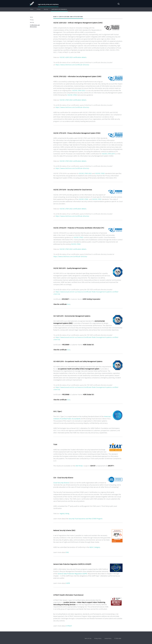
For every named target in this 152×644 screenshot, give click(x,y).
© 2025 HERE (118, 638)
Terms (32, 9)
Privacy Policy (98, 638)
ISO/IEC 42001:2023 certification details (73, 57)
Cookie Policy (108, 638)
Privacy (39, 9)
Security (46, 9)
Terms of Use (88, 638)
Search (119, 4)
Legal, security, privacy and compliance (48, 4)
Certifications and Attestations (59, 9)
